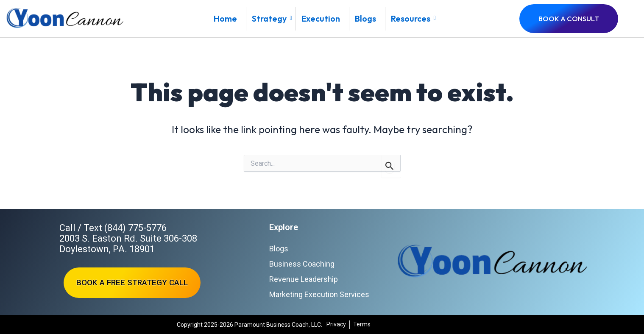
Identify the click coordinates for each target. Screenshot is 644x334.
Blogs (365, 18)
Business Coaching (302, 264)
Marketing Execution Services (319, 294)
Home (225, 18)
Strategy (272, 18)
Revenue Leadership (304, 279)
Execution (321, 18)
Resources (413, 18)
